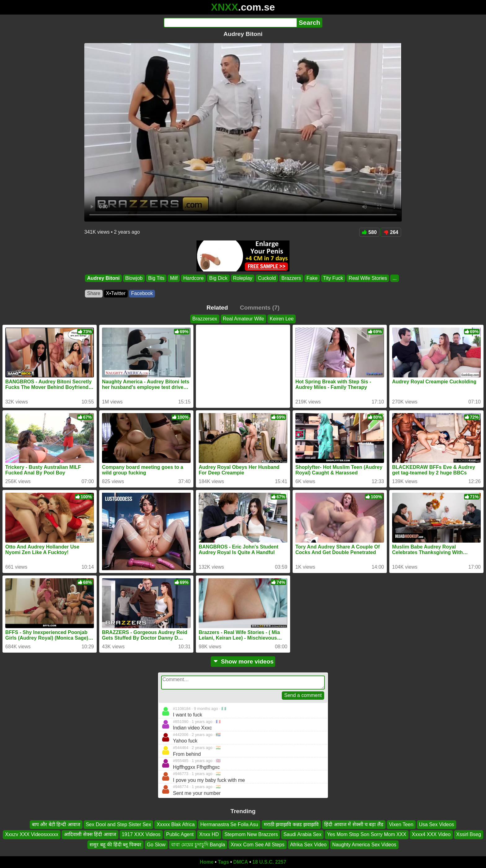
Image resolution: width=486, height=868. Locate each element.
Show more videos (243, 661)
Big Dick (218, 278)
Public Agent (180, 834)
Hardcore (193, 278)
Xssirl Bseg (469, 834)
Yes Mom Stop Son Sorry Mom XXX (367, 834)
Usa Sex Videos (437, 824)
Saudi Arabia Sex (302, 834)
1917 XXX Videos (141, 834)
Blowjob (134, 278)
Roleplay (243, 278)
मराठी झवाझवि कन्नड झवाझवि (291, 824)
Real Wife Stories (368, 278)
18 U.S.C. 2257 (269, 862)
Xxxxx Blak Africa (176, 824)
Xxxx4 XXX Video (431, 834)
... (394, 278)
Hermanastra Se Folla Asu (229, 824)
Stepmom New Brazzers (251, 834)
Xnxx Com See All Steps (257, 845)
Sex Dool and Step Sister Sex (119, 824)
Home (207, 862)
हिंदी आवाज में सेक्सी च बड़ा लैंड (354, 824)
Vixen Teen (401, 824)
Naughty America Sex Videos (364, 845)
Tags (223, 862)
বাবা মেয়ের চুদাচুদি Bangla (198, 845)
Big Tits (156, 278)
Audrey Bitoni (103, 278)
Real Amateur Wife (243, 319)
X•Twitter (116, 293)
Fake (312, 278)
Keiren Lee (282, 319)
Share (94, 293)
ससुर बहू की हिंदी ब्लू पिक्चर (115, 845)
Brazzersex (205, 319)
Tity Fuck (333, 278)
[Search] (230, 23)
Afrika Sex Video (308, 845)
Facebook (142, 293)
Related (217, 308)
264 (391, 232)
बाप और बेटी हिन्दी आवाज (56, 824)
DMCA (241, 862)
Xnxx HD (209, 834)
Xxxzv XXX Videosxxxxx (32, 834)
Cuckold (267, 278)
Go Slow (156, 845)
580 (369, 232)
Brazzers (291, 278)
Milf (174, 278)
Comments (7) (260, 308)
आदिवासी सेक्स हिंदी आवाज (90, 834)
